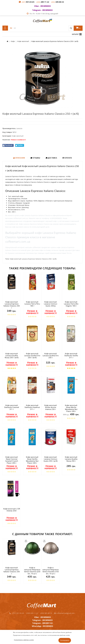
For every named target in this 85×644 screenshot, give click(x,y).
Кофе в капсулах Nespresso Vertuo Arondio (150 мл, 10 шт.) (51, 571)
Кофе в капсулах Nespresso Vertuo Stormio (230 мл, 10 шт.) (32, 571)
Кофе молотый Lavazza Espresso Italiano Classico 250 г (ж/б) (33, 259)
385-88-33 (58, 2)
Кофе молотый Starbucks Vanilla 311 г (71, 356)
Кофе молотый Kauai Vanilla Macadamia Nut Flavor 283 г (32, 460)
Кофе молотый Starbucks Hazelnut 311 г (32, 407)
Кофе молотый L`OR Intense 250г (12, 510)
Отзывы (35, 158)
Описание (19, 158)
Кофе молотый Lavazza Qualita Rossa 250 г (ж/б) (12, 356)
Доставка (51, 158)
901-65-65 (28, 2)
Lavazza (19, 128)
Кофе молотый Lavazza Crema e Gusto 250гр (51, 304)
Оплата (67, 158)
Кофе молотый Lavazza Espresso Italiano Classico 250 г (12, 305)
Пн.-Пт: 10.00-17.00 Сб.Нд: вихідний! (42, 14)
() (78, 28)
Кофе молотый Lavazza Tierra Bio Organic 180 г (71, 304)
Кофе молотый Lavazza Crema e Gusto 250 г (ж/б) (51, 459)
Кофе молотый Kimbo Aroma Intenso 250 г (51, 407)
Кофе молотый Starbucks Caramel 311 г (12, 407)
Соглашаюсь (65, 640)
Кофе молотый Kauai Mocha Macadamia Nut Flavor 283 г (71, 408)
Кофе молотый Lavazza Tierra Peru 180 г (32, 304)
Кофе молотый (18, 136)
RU (11, 28)
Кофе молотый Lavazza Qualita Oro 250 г (51, 356)
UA (15, 28)
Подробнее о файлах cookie (24, 640)
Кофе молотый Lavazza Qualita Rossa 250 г (71, 459)
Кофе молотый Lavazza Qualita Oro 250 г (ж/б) (32, 356)
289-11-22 (43, 2)
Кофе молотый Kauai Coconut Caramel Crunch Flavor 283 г (12, 460)
